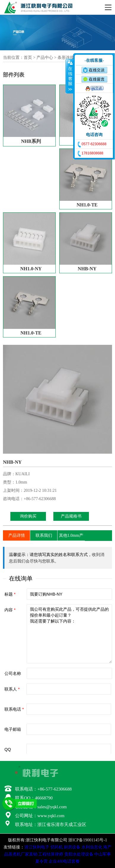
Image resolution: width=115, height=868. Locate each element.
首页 (28, 58)
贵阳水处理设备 (79, 854)
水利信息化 (92, 847)
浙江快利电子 (37, 847)
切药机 (57, 847)
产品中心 (45, 58)
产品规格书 (71, 516)
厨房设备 (72, 847)
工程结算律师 (51, 854)
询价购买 (28, 516)
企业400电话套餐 (64, 861)
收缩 (70, 76)
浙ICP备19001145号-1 (88, 840)
